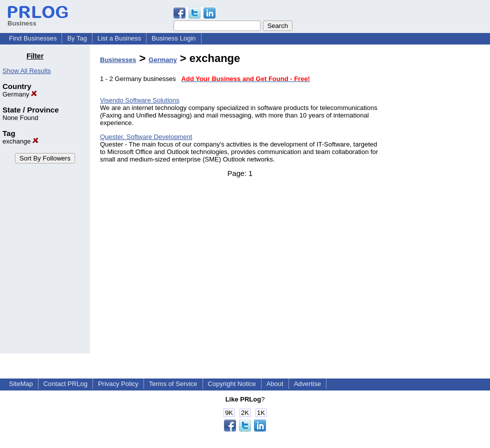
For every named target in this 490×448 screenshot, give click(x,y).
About (275, 384)
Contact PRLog (65, 384)
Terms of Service (173, 384)
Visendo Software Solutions (140, 100)
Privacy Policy (118, 384)
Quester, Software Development (146, 137)
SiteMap (21, 384)
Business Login (173, 38)
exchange (20, 141)
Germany (20, 94)
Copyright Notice (232, 384)
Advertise (307, 384)
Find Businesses (33, 38)
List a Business (119, 38)
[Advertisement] (439, 202)
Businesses (118, 60)
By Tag (77, 38)
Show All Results (27, 71)
